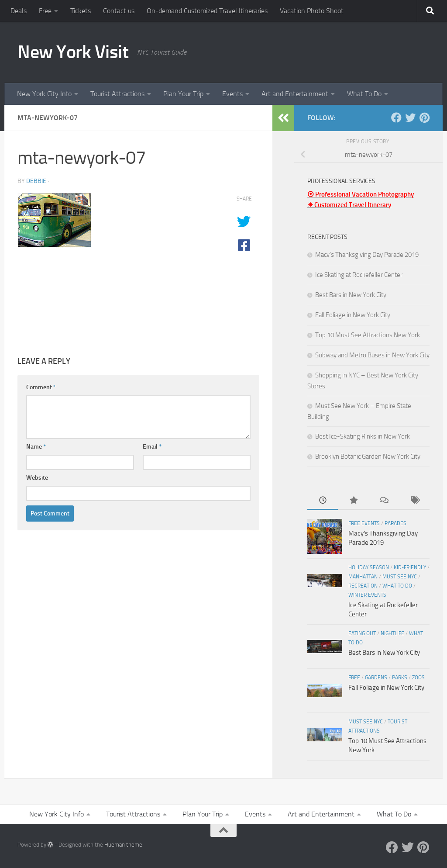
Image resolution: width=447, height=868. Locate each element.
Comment (41, 387)
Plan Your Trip (183, 94)
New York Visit (73, 52)
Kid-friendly (410, 567)
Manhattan (363, 577)
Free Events (364, 523)
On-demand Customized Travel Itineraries (207, 11)
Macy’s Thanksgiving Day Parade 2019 (367, 255)
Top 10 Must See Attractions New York (368, 335)
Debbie (36, 181)
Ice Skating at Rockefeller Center (359, 275)
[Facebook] (396, 118)
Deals (19, 11)
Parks (400, 678)
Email (152, 447)
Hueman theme (123, 845)
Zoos (418, 678)
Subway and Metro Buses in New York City (372, 355)
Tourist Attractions (117, 94)
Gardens (376, 678)
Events (232, 94)
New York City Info (44, 94)
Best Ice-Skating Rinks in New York (363, 436)
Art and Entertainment (295, 94)
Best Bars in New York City (351, 295)
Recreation (363, 586)
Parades (395, 523)
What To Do (364, 94)
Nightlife (392, 633)
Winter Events (367, 595)
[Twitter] (410, 118)
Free (45, 11)
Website (37, 478)
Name (36, 447)
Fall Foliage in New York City (353, 315)
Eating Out (362, 633)
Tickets (81, 11)
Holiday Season (369, 567)
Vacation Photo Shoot (312, 11)
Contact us (119, 11)
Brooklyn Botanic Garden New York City (368, 456)
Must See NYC (400, 577)
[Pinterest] (424, 118)
